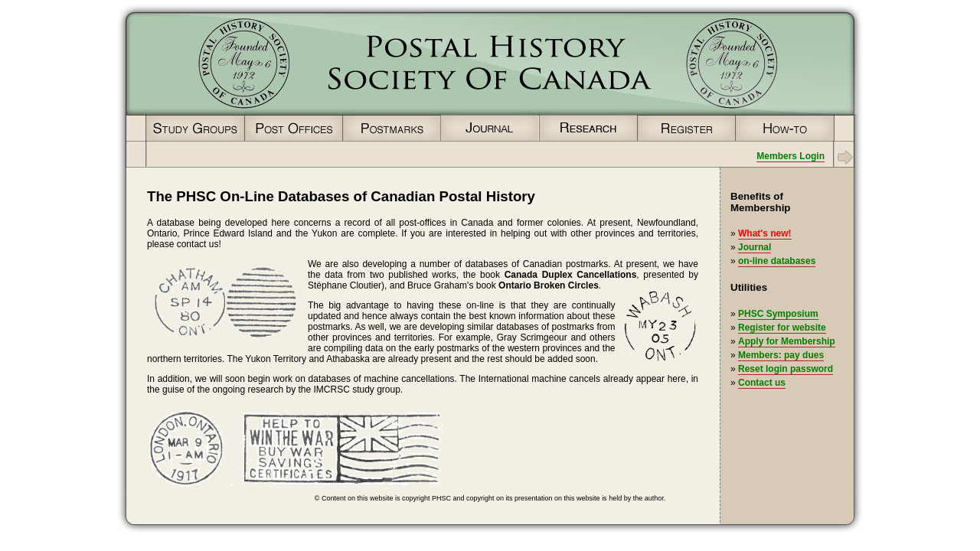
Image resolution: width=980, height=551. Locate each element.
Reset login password (786, 369)
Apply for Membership (787, 341)
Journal (755, 247)
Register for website (782, 328)
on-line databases (777, 261)
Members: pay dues (781, 355)
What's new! (765, 233)
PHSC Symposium (778, 314)
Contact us (762, 383)
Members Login (791, 156)
